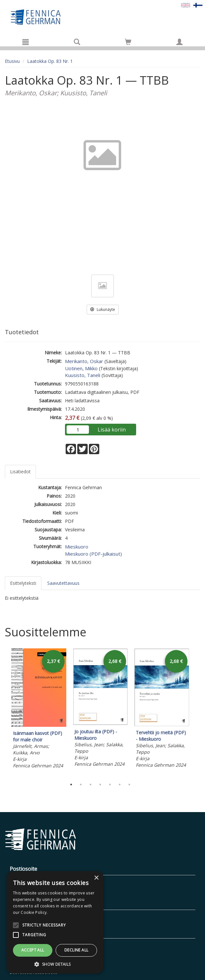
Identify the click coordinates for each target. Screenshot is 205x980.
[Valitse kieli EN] (186, 5)
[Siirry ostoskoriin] (128, 42)
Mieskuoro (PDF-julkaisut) (93, 554)
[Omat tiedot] (179, 42)
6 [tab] (120, 785)
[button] (55, 964)
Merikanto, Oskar (84, 361)
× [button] (96, 878)
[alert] (55, 922)
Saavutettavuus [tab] (63, 583)
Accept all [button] (33, 950)
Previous (3, 712)
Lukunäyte (103, 309)
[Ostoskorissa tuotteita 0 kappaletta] (128, 43)
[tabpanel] (39, 709)
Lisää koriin (112, 430)
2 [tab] (81, 785)
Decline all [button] (76, 950)
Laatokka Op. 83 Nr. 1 (50, 61)
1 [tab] (71, 785)
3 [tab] (91, 785)
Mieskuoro (77, 547)
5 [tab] (110, 785)
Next (197, 712)
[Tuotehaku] (77, 42)
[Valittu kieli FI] (198, 5)
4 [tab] (100, 785)
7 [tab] (129, 785)
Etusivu (12, 61)
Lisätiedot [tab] (20, 472)
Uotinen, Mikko (81, 368)
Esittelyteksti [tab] (23, 583)
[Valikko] (26, 42)
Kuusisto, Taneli (83, 375)
